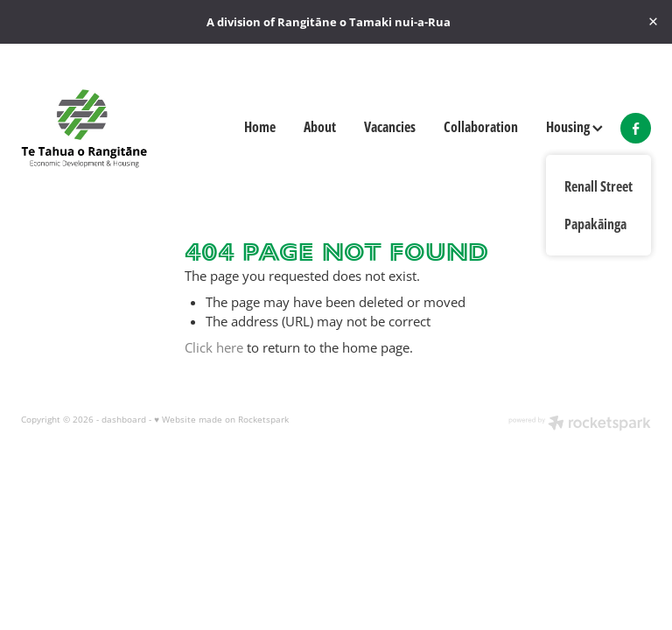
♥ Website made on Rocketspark (221, 419)
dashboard (124, 419)
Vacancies (390, 126)
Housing (574, 126)
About (320, 126)
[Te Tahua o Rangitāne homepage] (84, 128)
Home (260, 126)
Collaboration (481, 126)
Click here (214, 348)
